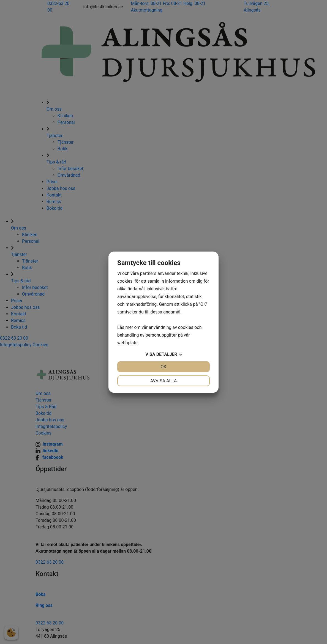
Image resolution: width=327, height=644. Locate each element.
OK (163, 367)
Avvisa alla (164, 381)
